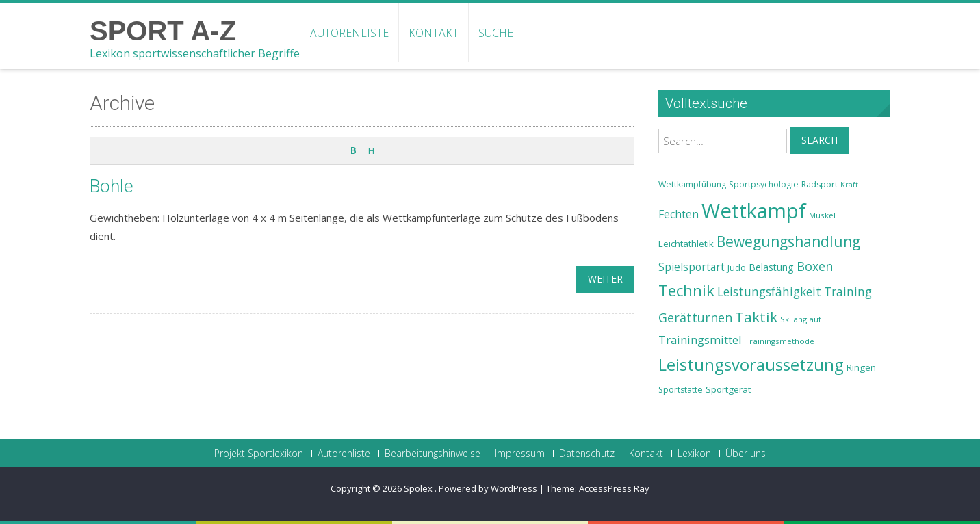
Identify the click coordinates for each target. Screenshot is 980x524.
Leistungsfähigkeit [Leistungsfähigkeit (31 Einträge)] (769, 291)
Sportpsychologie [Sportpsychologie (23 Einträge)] (764, 184)
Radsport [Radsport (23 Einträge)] (820, 184)
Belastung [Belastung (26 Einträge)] (771, 267)
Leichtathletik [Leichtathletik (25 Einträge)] (686, 244)
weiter (605, 279)
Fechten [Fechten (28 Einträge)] (679, 214)
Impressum (520, 454)
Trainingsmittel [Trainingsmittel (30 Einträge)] (700, 340)
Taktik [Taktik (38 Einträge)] (756, 317)
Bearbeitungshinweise (433, 454)
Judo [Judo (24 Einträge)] (737, 267)
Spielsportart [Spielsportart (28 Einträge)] (692, 267)
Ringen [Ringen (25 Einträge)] (861, 367)
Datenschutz (587, 454)
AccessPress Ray (614, 488)
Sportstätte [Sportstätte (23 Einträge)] (681, 390)
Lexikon (694, 454)
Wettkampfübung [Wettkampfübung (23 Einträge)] (692, 184)
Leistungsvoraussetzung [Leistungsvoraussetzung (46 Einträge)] (751, 365)
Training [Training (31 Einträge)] (848, 291)
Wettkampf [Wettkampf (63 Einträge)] (754, 211)
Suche (496, 33)
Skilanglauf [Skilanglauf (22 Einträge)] (801, 319)
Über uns (746, 454)
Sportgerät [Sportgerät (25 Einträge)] (728, 389)
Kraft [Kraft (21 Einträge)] (849, 185)
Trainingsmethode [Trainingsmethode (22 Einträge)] (779, 341)
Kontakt (434, 33)
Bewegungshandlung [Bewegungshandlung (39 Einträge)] (788, 241)
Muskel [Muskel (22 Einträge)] (822, 215)
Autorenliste (349, 33)
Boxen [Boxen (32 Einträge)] (815, 266)
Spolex (419, 488)
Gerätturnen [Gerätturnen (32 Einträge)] (695, 317)
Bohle (112, 186)
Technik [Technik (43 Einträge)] (686, 290)
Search (820, 140)
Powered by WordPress (488, 488)
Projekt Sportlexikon (259, 454)
